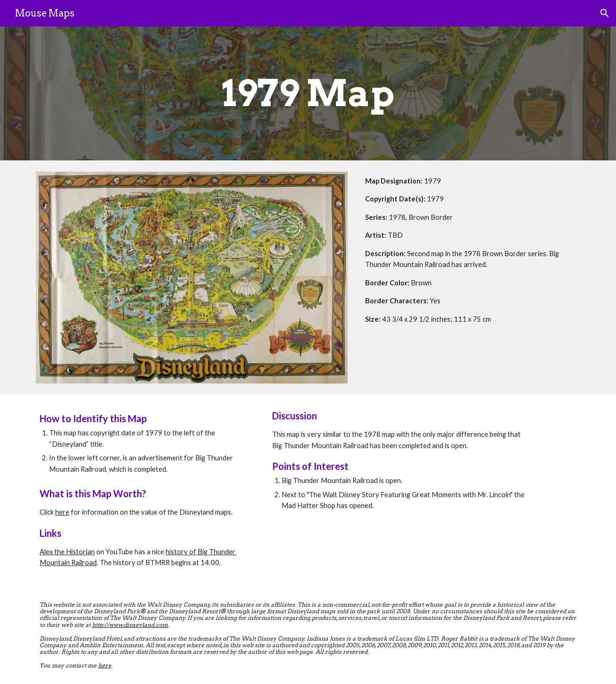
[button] (605, 13)
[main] (308, 93)
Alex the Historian (67, 552)
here (62, 512)
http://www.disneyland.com (130, 625)
